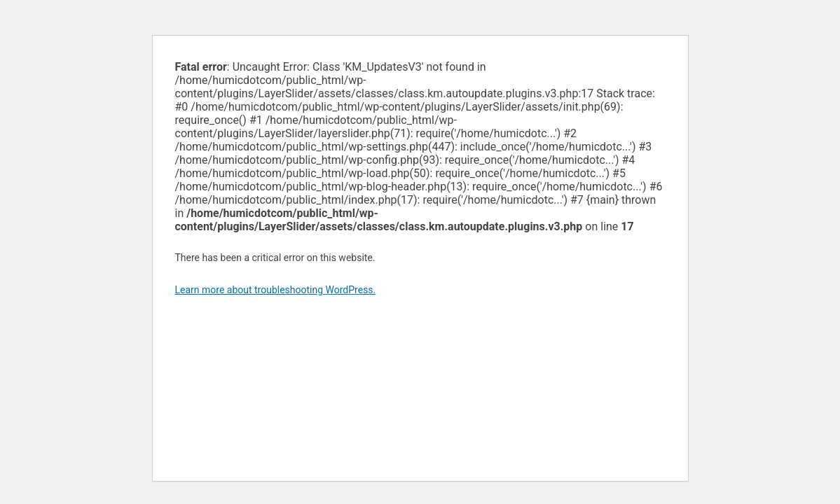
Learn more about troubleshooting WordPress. (276, 290)
